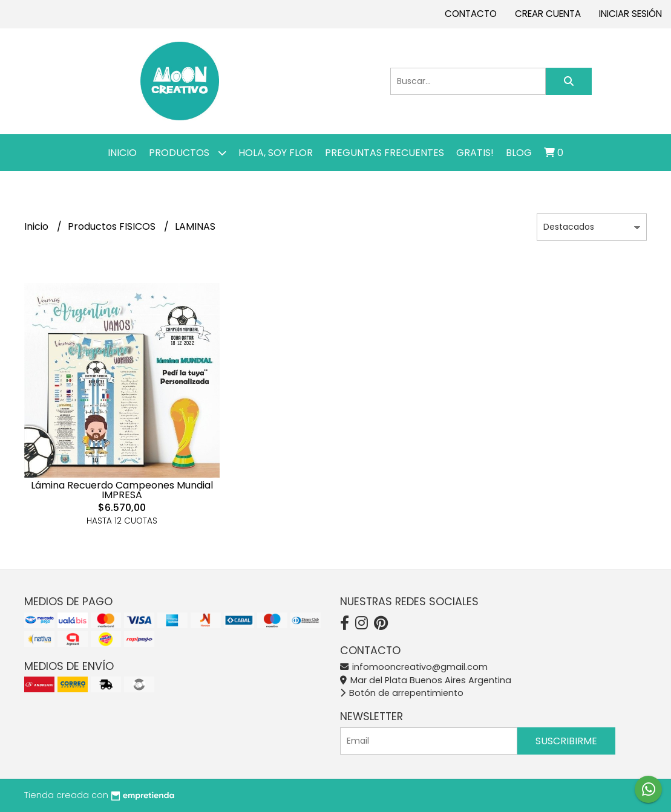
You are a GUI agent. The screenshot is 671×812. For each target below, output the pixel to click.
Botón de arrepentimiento (402, 693)
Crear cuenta (548, 14)
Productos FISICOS (113, 226)
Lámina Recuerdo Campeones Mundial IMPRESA (122, 490)
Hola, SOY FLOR (276, 153)
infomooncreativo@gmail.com (414, 667)
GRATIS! (475, 153)
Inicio (122, 153)
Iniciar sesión (630, 14)
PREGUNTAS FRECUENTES (385, 153)
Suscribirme (566, 741)
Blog (519, 153)
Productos (188, 153)
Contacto (471, 14)
